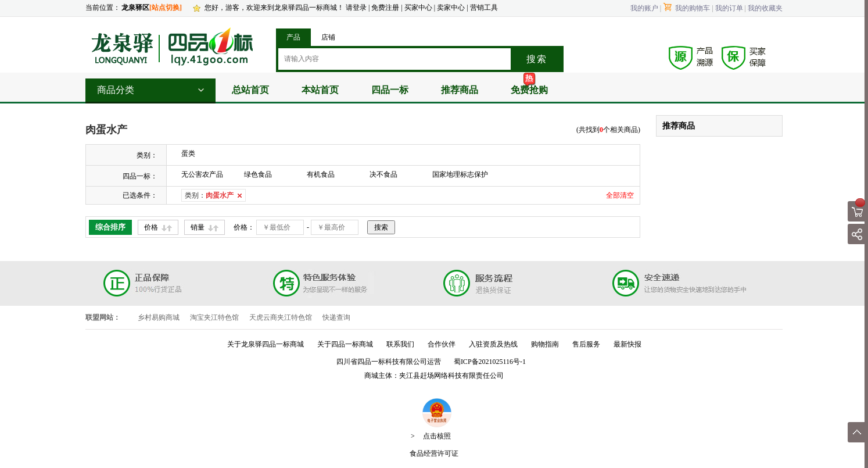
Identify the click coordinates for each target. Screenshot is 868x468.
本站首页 (320, 90)
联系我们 (400, 344)
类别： (209, 195)
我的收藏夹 (765, 8)
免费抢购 (529, 90)
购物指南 (545, 344)
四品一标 (390, 90)
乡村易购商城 (159, 317)
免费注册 (385, 8)
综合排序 (110, 227)
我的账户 (644, 8)
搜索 (537, 59)
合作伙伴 (442, 344)
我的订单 (729, 8)
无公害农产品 (202, 174)
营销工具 (484, 8)
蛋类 (188, 153)
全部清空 (620, 195)
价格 (151, 227)
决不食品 (383, 174)
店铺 (328, 37)
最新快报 (627, 344)
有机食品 (321, 174)
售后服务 (586, 344)
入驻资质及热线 (493, 344)
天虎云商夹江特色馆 (281, 317)
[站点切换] (166, 8)
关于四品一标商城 (345, 344)
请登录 (356, 8)
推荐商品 (460, 90)
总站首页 (250, 90)
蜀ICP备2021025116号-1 (490, 362)
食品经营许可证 (434, 453)
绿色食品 (258, 174)
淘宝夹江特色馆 (214, 317)
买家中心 (419, 8)
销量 (198, 227)
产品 (293, 37)
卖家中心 (451, 8)
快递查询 (336, 317)
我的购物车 (686, 8)
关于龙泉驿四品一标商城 (266, 344)
